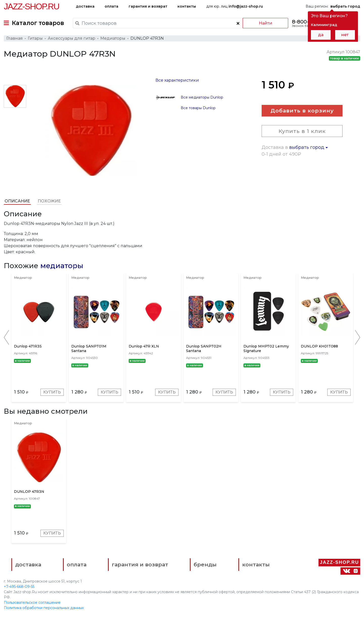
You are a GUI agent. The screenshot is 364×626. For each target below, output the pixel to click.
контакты (187, 6)
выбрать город (309, 148)
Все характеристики (177, 80)
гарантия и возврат (148, 6)
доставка (85, 6)
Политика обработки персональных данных (44, 608)
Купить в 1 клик (302, 131)
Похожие (49, 201)
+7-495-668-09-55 (19, 587)
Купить (52, 392)
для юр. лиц (235, 6)
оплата (111, 6)
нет (345, 35)
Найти (265, 23)
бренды (205, 565)
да (321, 35)
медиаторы (62, 266)
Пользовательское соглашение (32, 603)
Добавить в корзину (302, 111)
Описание (17, 201)
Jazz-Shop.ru (31, 6)
